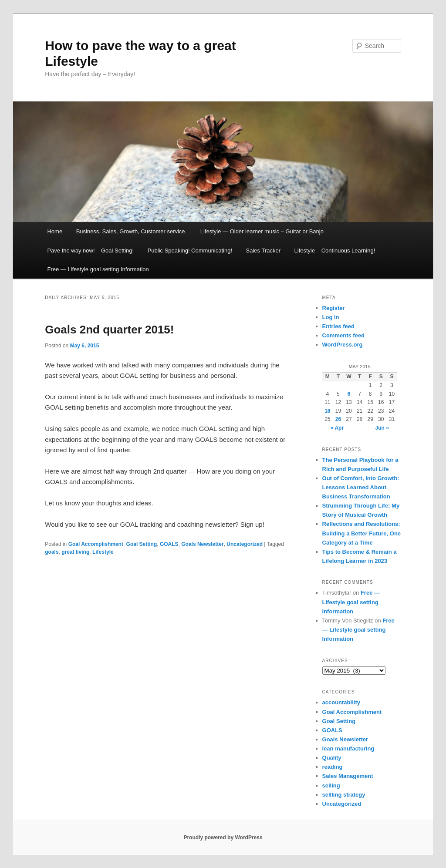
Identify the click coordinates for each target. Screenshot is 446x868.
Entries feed (338, 326)
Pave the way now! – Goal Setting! (90, 251)
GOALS (169, 544)
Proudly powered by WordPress (223, 838)
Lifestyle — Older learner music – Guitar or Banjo (262, 231)
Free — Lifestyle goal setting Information (98, 269)
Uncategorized (245, 544)
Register (334, 308)
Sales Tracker (263, 251)
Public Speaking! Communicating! (190, 251)
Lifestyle (103, 552)
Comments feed (344, 335)
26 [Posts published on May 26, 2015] (338, 419)
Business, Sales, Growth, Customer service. (132, 231)
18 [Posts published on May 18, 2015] (327, 411)
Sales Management (348, 776)
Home (55, 231)
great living (75, 552)
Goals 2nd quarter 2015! (109, 330)
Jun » (382, 428)
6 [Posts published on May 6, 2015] (349, 394)
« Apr (337, 428)
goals (52, 552)
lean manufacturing (348, 749)
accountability (341, 702)
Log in (331, 317)
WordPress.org (343, 345)
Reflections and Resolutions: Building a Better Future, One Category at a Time (362, 533)
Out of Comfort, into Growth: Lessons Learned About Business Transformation (361, 487)
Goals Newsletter (202, 544)
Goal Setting (142, 544)
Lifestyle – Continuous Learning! (335, 251)
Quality (332, 758)
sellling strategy (344, 795)
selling (331, 786)
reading (333, 767)
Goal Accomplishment (96, 544)
